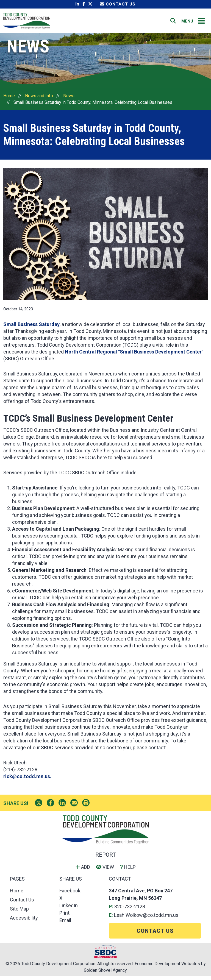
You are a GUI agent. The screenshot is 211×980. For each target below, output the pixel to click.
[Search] (173, 23)
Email (65, 924)
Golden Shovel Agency (105, 974)
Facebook (70, 895)
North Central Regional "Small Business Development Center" (134, 356)
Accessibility (24, 922)
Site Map (19, 913)
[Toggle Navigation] (201, 23)
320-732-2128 (130, 911)
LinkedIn (69, 910)
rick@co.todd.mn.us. (27, 780)
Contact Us (118, 4)
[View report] (106, 871)
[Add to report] (84, 871)
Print (64, 917)
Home (120, 23)
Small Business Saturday (31, 328)
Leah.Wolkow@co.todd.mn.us (146, 919)
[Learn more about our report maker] (128, 871)
